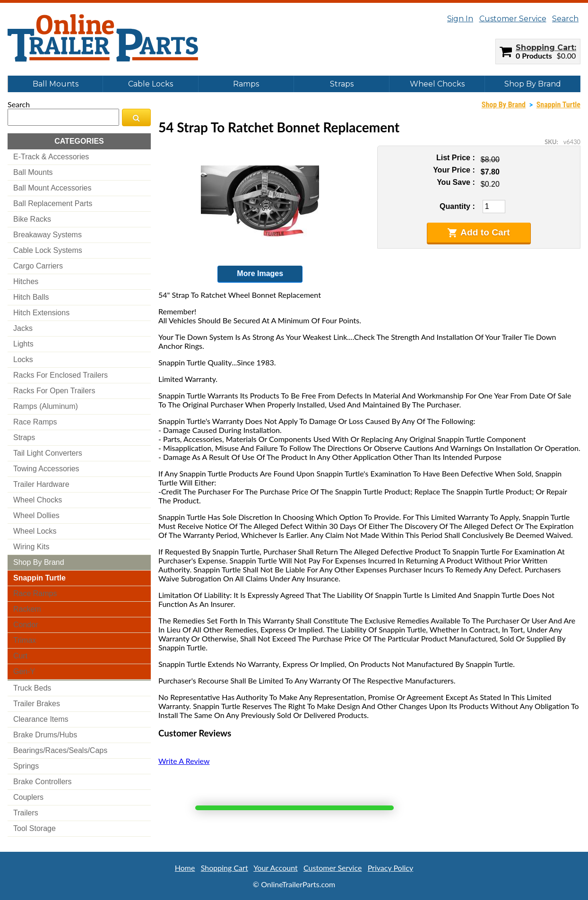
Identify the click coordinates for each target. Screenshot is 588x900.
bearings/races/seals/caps (60, 750)
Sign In (460, 19)
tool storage (35, 828)
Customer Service (513, 19)
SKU (550, 142)
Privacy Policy (391, 868)
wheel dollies (36, 515)
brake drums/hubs (45, 735)
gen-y (24, 671)
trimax (25, 640)
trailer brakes (37, 704)
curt (20, 656)
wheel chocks (38, 500)
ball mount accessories (52, 188)
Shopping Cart (545, 48)
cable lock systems (48, 250)
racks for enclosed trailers (61, 375)
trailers (26, 813)
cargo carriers (38, 266)
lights (23, 344)
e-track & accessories (51, 157)
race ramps (35, 422)
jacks (23, 328)
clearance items (41, 719)
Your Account (275, 868)
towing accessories (46, 469)
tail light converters (48, 453)
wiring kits (31, 547)
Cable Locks (151, 84)
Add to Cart (479, 233)
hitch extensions (41, 313)
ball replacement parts (53, 203)
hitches (26, 281)
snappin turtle (39, 578)
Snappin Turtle (558, 105)
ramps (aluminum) (46, 406)
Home (185, 868)
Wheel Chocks (437, 84)
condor (26, 625)
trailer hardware (41, 484)
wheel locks (35, 531)
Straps (342, 84)
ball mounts (33, 172)
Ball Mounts (56, 84)
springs (26, 766)
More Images (260, 273)
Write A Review (184, 761)
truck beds (32, 688)
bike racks (32, 219)
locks (23, 359)
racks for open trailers (54, 391)
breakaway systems (48, 235)
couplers (28, 797)
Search (565, 19)
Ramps (246, 84)
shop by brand (39, 562)
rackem (27, 609)
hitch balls (31, 297)
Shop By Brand (533, 84)
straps (24, 437)
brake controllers (43, 782)
